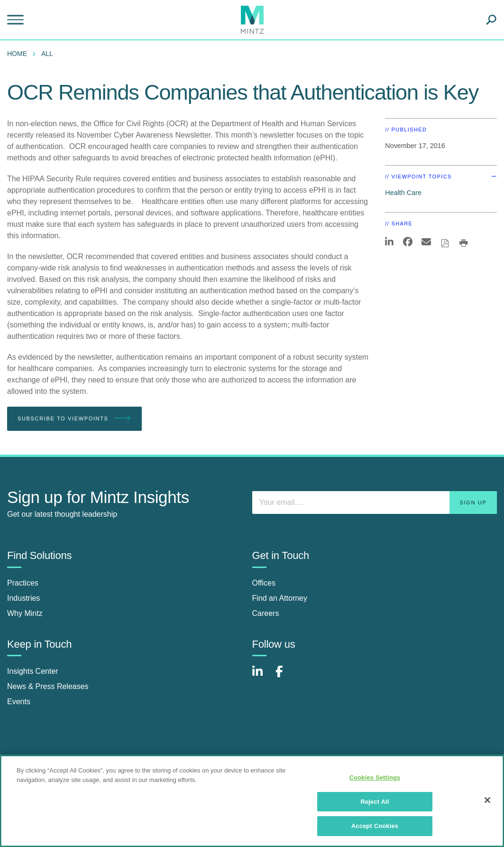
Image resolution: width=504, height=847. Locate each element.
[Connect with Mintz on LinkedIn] (262, 676)
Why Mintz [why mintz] (25, 613)
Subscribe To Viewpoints (74, 419)
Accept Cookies (375, 826)
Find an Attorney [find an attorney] (280, 598)
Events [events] (19, 702)
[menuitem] (19, 54)
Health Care (403, 193)
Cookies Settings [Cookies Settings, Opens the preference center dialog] (375, 777)
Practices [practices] (23, 583)
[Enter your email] (375, 503)
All (47, 54)
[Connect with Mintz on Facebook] (285, 676)
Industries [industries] (23, 598)
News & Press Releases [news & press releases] (48, 686)
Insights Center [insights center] (33, 671)
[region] (252, 801)
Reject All (375, 802)
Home (17, 54)
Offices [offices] (264, 583)
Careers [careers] (266, 613)
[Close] (487, 800)
